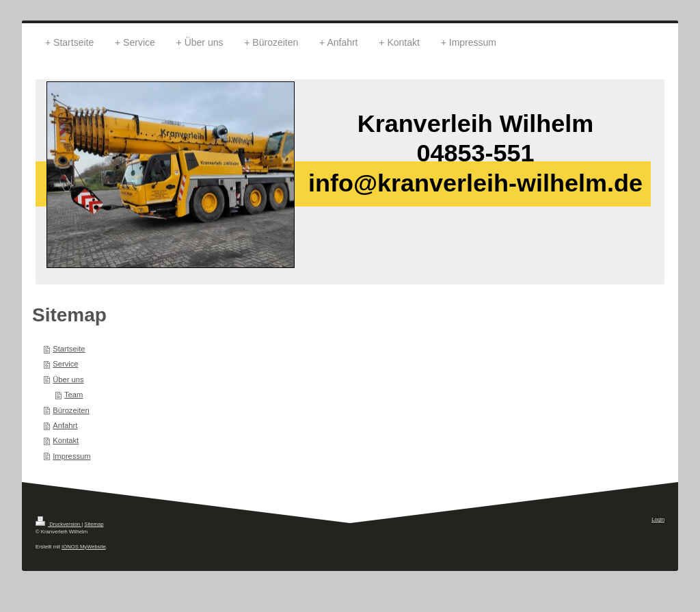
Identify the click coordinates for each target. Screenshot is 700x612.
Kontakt (66, 440)
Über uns (68, 380)
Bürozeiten (71, 410)
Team (73, 395)
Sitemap (94, 524)
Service (65, 364)
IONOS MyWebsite (84, 547)
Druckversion (58, 524)
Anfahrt (65, 425)
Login (658, 519)
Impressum (71, 456)
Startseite (69, 349)
